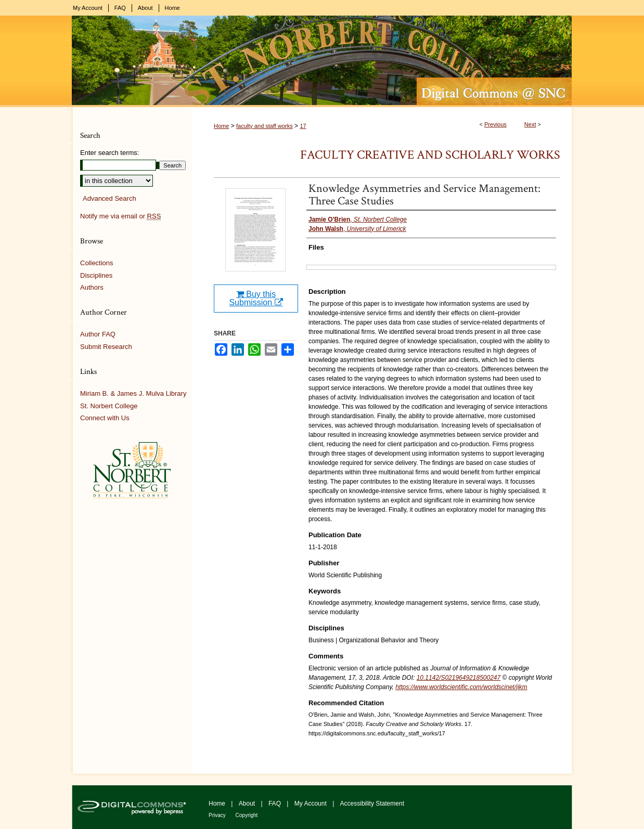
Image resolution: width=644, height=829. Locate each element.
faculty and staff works (265, 126)
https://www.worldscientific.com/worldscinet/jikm (461, 687)
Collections (97, 263)
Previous (495, 124)
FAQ (275, 804)
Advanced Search (110, 198)
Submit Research (106, 347)
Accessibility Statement (372, 804)
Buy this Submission (256, 298)
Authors (92, 287)
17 (303, 126)
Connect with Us (105, 418)
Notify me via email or (120, 216)
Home (221, 126)
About (248, 804)
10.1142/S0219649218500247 (459, 678)
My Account (311, 804)
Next (530, 124)
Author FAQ (98, 334)
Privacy (218, 815)
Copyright (247, 815)
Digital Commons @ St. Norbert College (322, 61)
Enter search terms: (110, 153)
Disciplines (96, 275)
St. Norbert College (109, 406)
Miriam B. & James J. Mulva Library (133, 393)
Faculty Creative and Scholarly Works (430, 155)
